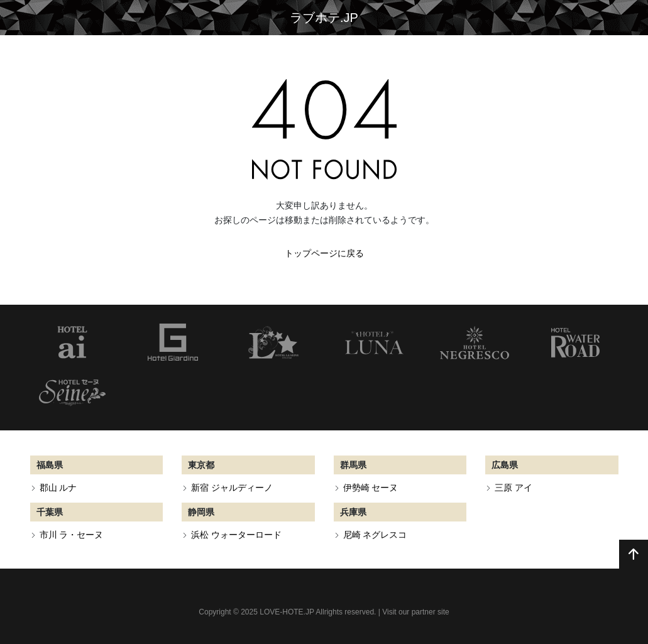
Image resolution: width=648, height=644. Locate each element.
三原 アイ (513, 488)
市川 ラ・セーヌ (72, 535)
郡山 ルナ (58, 488)
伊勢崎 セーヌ (371, 488)
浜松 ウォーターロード (236, 535)
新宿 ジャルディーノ (232, 488)
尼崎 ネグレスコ (375, 535)
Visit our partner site (416, 612)
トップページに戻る (324, 253)
